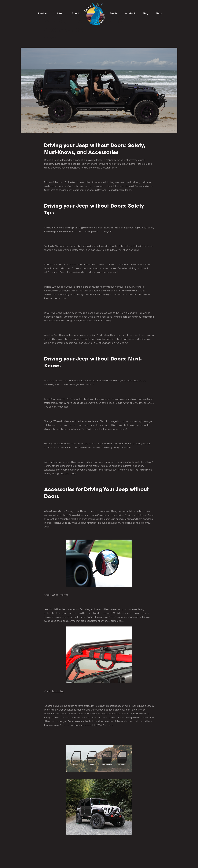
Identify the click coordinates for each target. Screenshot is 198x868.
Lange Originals (60, 595)
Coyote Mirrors (76, 515)
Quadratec (50, 621)
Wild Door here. (105, 725)
